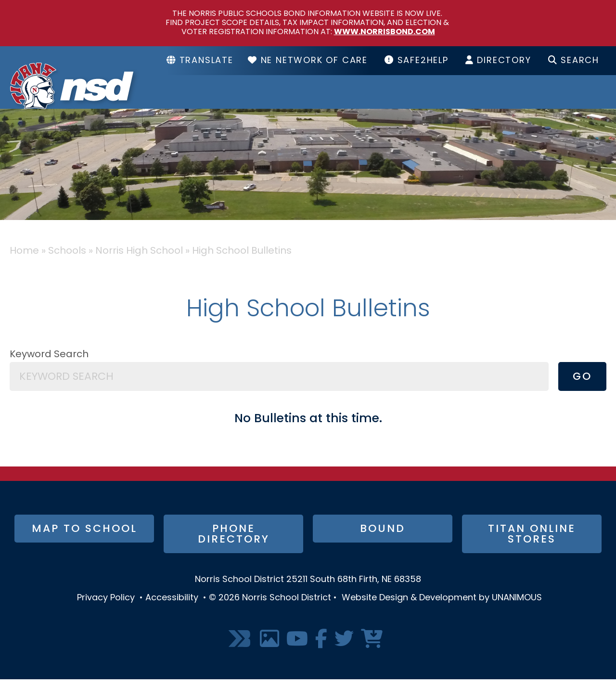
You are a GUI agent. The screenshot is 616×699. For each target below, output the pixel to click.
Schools (334, 102)
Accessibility (172, 617)
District (238, 102)
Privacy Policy (106, 617)
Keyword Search (49, 374)
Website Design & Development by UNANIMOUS (442, 617)
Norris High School (139, 271)
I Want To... (559, 102)
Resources (442, 102)
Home (24, 271)
